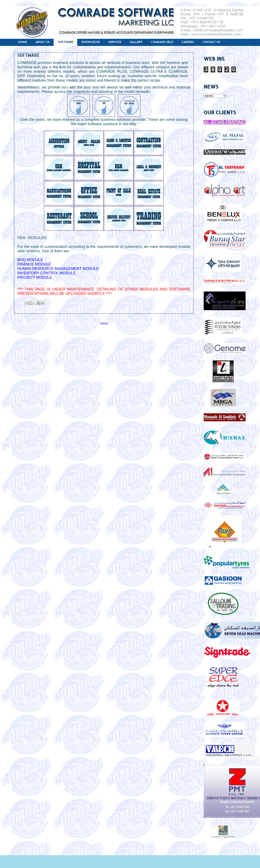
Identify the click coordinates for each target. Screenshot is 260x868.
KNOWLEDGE (91, 42)
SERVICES (115, 42)
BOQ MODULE (30, 260)
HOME (23, 42)
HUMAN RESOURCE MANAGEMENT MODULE (58, 269)
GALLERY (136, 42)
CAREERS (188, 42)
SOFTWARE (66, 42)
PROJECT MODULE (35, 277)
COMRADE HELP (162, 42)
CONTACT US (211, 42)
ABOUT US (42, 42)
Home (104, 323)
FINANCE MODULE (34, 264)
